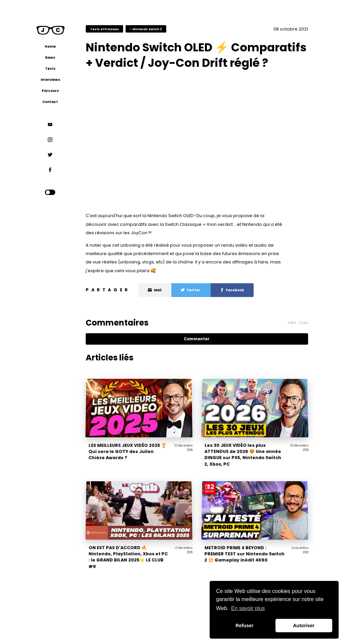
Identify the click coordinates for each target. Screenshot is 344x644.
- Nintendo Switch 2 (146, 29)
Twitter (191, 290)
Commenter (197, 339)
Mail (155, 290)
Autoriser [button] (304, 626)
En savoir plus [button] (248, 608)
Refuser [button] (245, 626)
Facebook (232, 290)
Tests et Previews (104, 29)
